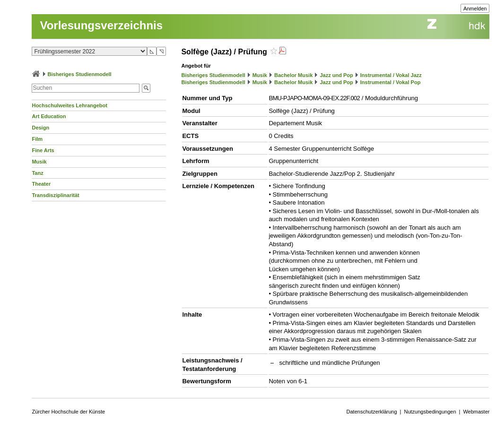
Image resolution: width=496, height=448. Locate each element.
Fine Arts (43, 150)
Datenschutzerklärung (372, 412)
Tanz (37, 173)
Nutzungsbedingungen (430, 412)
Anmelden (475, 9)
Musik (39, 162)
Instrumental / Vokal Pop (391, 82)
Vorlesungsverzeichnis (101, 25)
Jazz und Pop (336, 75)
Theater (41, 184)
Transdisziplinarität (55, 195)
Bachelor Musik (293, 75)
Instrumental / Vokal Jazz (391, 75)
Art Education (49, 116)
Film (37, 139)
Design (40, 128)
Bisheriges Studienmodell (80, 74)
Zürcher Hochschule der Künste (68, 412)
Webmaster (476, 412)
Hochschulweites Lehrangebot (70, 105)
